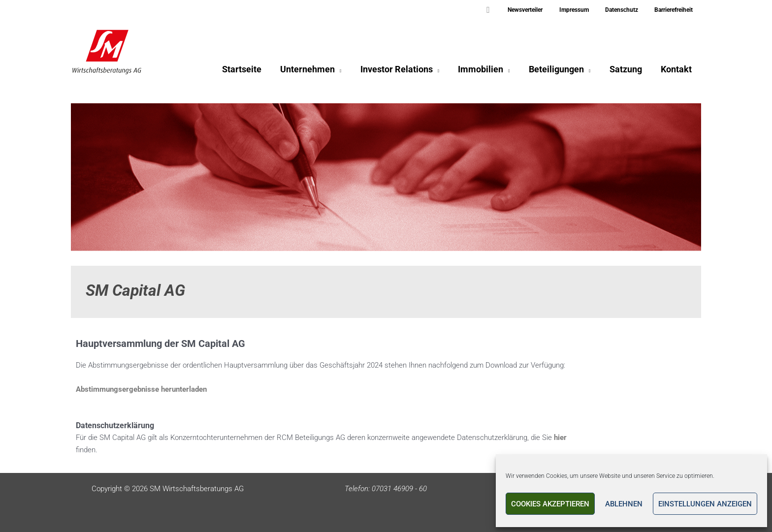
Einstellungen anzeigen (705, 504)
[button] (506, 10)
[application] (344, 72)
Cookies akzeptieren (550, 504)
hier (560, 438)
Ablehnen (624, 504)
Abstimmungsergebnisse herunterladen (141, 389)
